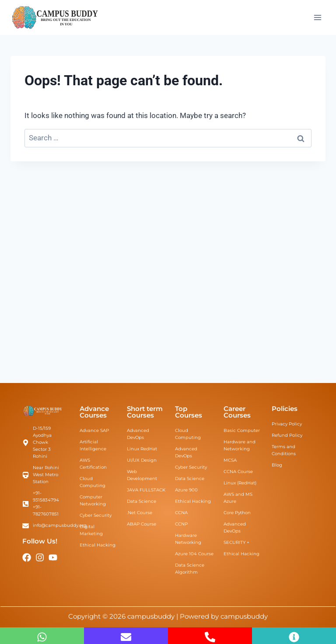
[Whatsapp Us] (42, 637)
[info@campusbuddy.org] (126, 637)
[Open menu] (317, 17)
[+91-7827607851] (210, 637)
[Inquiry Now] (294, 637)
